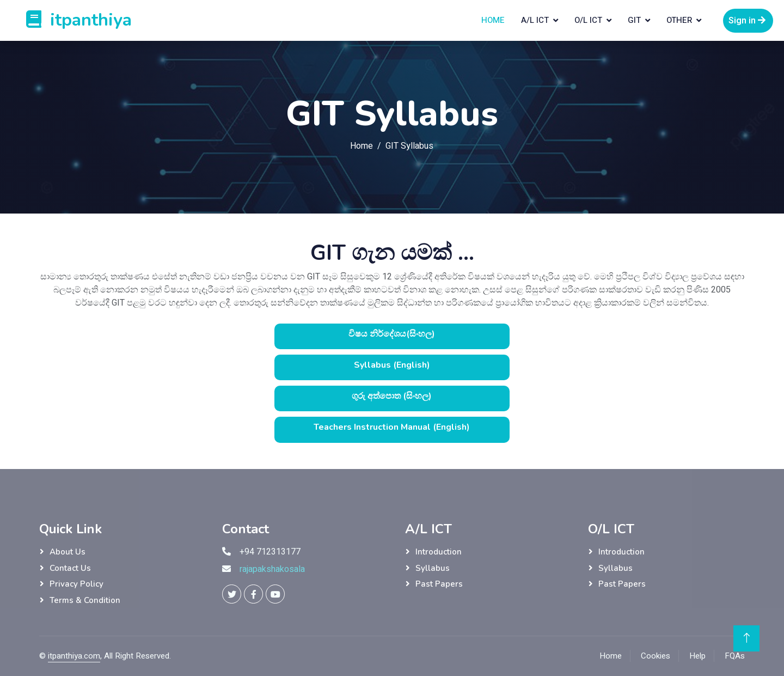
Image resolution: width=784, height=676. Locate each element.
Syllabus (433, 568)
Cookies (656, 656)
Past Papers (439, 584)
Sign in (748, 21)
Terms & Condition (85, 600)
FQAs (735, 656)
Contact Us (70, 568)
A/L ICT (535, 20)
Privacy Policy (76, 584)
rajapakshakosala (272, 569)
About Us (68, 552)
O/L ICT (588, 20)
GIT (634, 20)
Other (679, 20)
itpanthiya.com (74, 656)
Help (697, 656)
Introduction (439, 552)
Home (493, 20)
